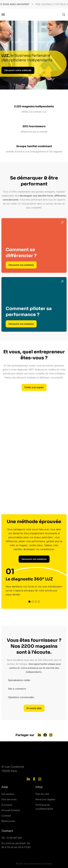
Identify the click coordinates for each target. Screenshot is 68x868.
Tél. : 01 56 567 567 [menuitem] (12, 838)
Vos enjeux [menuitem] (8, 794)
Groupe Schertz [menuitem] (11, 810)
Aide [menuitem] (5, 787)
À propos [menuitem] (7, 805)
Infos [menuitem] (39, 787)
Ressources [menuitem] (8, 821)
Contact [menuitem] (6, 816)
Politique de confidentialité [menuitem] (44, 807)
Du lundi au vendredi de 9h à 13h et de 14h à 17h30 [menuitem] (16, 845)
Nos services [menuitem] (9, 799)
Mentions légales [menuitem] (45, 799)
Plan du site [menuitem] (42, 794)
